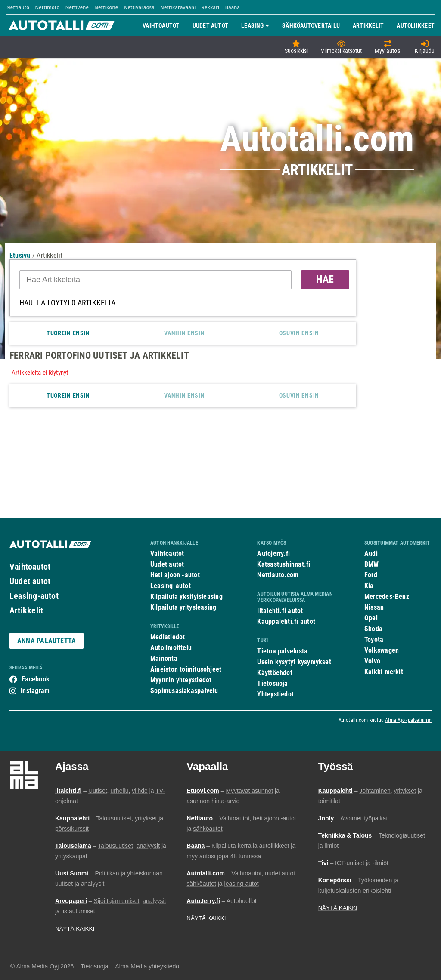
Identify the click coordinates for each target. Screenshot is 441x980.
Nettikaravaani (178, 7)
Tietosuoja (272, 683)
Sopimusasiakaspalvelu (184, 691)
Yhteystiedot (275, 694)
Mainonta (164, 658)
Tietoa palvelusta (282, 651)
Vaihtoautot (30, 567)
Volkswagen (382, 650)
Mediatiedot (168, 637)
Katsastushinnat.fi (284, 564)
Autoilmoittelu (171, 648)
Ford (371, 575)
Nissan (374, 607)
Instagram (35, 691)
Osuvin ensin (299, 333)
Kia (369, 586)
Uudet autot (30, 581)
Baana (233, 7)
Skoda (373, 629)
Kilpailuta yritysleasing (183, 607)
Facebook (36, 679)
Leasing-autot (34, 596)
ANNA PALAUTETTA (47, 641)
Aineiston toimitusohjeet (186, 669)
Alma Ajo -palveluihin (408, 720)
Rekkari (211, 7)
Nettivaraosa (139, 7)
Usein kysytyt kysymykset (294, 662)
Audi (371, 553)
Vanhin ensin (184, 333)
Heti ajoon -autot (175, 575)
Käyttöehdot (275, 673)
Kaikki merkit (384, 672)
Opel (371, 618)
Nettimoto (47, 7)
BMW (372, 564)
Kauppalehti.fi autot (286, 621)
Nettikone (106, 7)
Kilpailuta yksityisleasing (186, 596)
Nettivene (77, 7)
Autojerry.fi (273, 553)
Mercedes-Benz (387, 596)
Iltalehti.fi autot (280, 611)
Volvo (372, 661)
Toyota (374, 639)
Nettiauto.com (278, 575)
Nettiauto (18, 7)
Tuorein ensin (68, 333)
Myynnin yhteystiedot (181, 680)
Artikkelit (26, 610)
